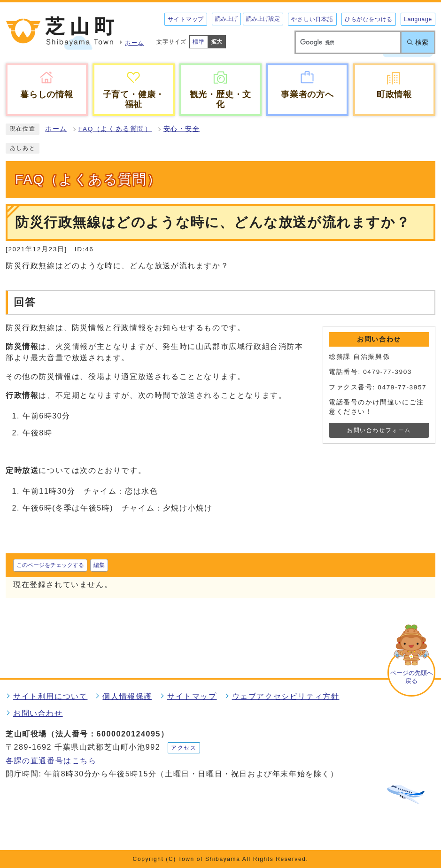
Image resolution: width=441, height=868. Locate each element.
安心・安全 (182, 129)
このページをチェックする (50, 565)
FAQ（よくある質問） (115, 129)
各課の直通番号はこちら (51, 761)
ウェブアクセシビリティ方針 (286, 696)
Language (418, 19)
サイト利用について (50, 696)
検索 (422, 42)
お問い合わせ (38, 713)
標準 (199, 42)
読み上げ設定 (263, 19)
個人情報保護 (127, 696)
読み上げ (226, 19)
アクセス (184, 748)
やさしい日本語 (312, 19)
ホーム (56, 129)
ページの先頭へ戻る (412, 677)
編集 (99, 565)
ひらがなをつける (369, 19)
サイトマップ (186, 19)
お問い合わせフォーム (379, 430)
